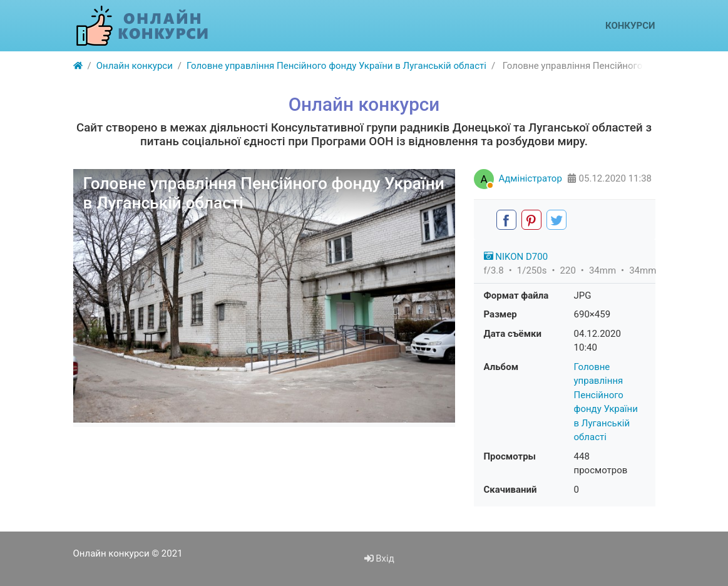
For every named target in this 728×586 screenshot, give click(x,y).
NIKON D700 (516, 257)
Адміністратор (531, 178)
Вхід (379, 558)
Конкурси (630, 26)
